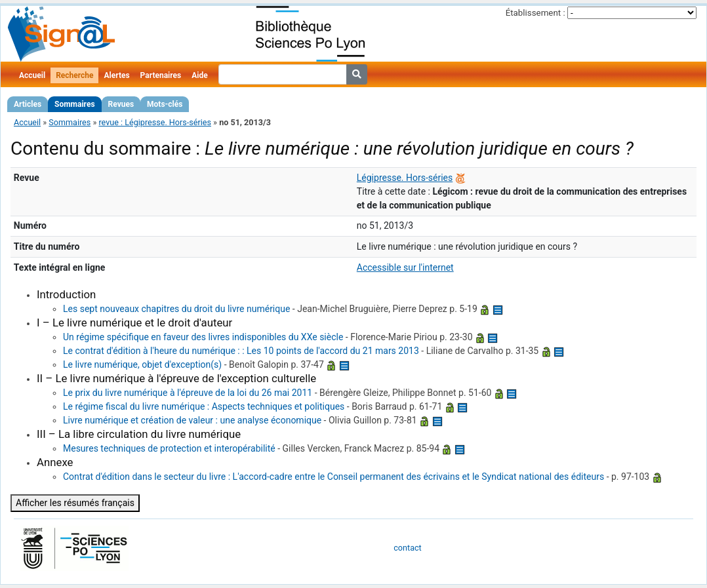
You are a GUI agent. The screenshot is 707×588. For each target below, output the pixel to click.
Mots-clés (165, 104)
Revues (121, 104)
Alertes (116, 75)
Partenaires (161, 75)
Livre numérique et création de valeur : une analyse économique (192, 420)
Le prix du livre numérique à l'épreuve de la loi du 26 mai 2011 (188, 393)
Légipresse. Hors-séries (405, 178)
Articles (28, 104)
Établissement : (535, 13)
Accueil (32, 75)
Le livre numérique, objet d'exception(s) (142, 364)
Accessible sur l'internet (405, 267)
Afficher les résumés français (75, 503)
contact (407, 548)
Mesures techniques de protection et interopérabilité (169, 448)
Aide (199, 75)
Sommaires (74, 104)
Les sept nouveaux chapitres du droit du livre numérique (176, 309)
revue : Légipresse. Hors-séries (155, 122)
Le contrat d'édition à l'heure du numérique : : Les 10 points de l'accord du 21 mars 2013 (241, 351)
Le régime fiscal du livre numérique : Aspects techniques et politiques (204, 406)
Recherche (74, 75)
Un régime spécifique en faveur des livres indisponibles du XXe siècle (203, 337)
